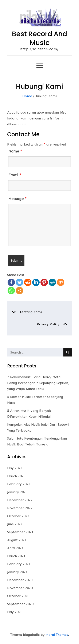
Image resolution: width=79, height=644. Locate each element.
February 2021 (19, 564)
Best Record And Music (39, 38)
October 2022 (18, 516)
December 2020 (20, 580)
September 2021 (20, 532)
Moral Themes (57, 635)
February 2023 (19, 484)
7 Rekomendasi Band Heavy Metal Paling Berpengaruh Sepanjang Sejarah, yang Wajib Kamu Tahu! (38, 383)
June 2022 (15, 524)
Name (15, 151)
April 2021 (15, 548)
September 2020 (20, 604)
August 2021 (17, 540)
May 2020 (15, 612)
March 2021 (16, 556)
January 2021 (17, 572)
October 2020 (18, 596)
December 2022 (20, 500)
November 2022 (20, 508)
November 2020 (20, 588)
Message (17, 199)
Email (15, 175)
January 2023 (17, 492)
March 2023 (16, 476)
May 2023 (15, 468)
